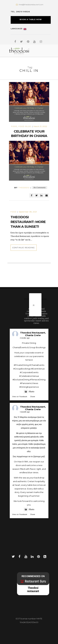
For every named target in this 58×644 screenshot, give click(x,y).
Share (33, 397)
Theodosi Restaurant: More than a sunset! (28, 222)
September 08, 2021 (28, 212)
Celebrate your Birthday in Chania (29, 134)
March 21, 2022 (40, 126)
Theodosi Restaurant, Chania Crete (33, 334)
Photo (29, 392)
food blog (25, 126)
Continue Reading (24, 248)
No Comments (40, 188)
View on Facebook (20, 397)
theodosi (24, 188)
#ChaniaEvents (37, 365)
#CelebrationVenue (29, 376)
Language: (18, 28)
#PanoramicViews (29, 383)
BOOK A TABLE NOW (31, 19)
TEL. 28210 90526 (20, 12)
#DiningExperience (29, 387)
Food (14, 126)
